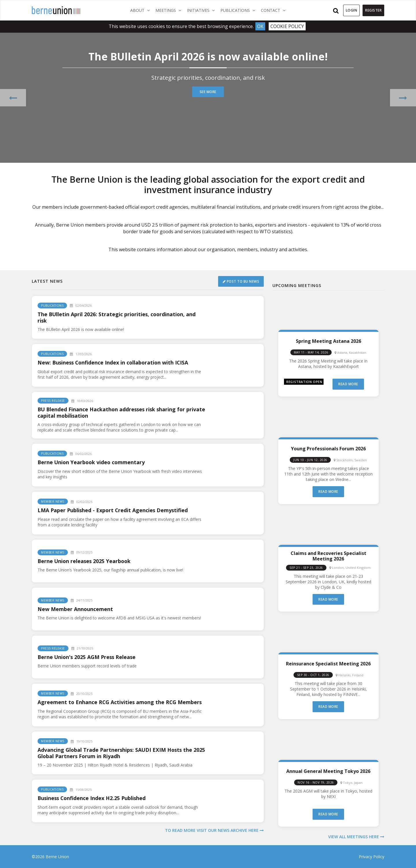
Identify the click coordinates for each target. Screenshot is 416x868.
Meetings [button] (170, 10)
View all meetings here (356, 837)
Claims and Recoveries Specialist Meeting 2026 (328, 556)
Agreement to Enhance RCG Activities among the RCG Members (120, 702)
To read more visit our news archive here (214, 830)
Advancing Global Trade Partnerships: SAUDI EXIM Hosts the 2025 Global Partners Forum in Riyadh (116, 753)
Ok (260, 26)
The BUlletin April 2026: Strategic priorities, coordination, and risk (118, 317)
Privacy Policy (372, 857)
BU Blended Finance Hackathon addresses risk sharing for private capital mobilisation (113, 412)
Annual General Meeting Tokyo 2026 (328, 771)
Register (373, 10)
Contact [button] (275, 10)
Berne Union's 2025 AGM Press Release (88, 657)
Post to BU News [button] (241, 281)
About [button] (141, 10)
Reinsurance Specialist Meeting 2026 (328, 664)
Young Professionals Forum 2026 (328, 448)
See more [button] (208, 92)
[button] (13, 97)
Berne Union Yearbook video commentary (92, 462)
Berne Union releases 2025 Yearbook (85, 561)
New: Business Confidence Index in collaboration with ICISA (114, 362)
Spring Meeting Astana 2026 (328, 341)
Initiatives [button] (202, 10)
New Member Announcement (75, 609)
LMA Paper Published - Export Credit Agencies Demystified (114, 510)
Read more (348, 384)
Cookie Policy (287, 26)
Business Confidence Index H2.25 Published (93, 798)
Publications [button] (239, 10)
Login (352, 10)
